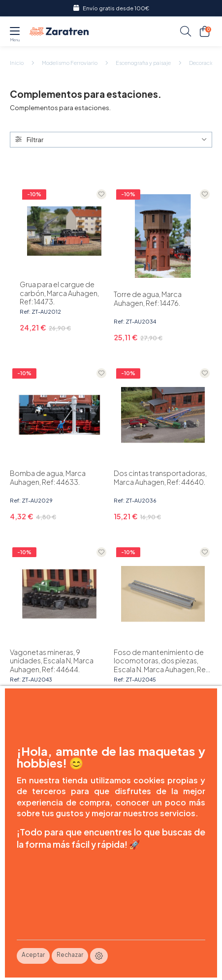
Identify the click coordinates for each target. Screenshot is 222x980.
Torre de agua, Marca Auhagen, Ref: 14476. (148, 298)
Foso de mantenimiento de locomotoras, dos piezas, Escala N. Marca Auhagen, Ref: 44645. (162, 661)
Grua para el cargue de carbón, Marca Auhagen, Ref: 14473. (59, 293)
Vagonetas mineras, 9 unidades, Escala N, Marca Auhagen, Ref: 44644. (52, 661)
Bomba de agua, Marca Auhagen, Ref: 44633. (48, 477)
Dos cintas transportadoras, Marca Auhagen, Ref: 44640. (160, 477)
